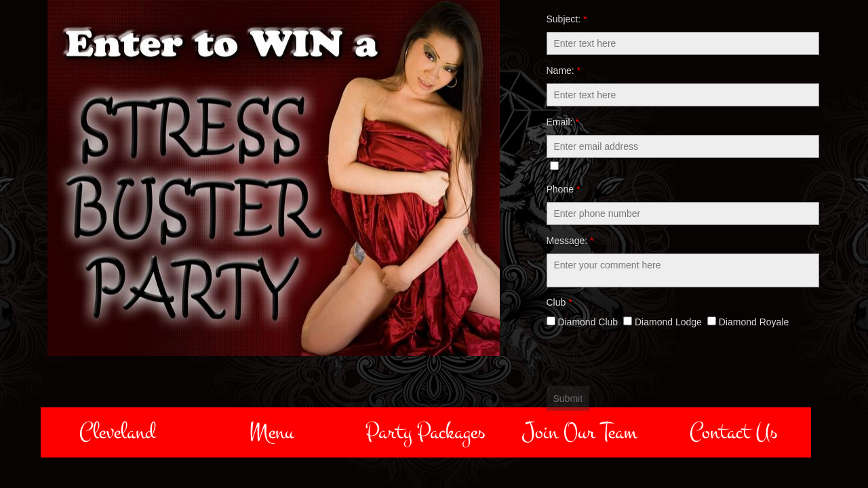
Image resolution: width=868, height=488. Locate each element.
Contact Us (734, 432)
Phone (564, 189)
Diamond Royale (748, 322)
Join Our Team (580, 432)
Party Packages (426, 432)
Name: (564, 70)
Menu (271, 432)
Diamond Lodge (663, 322)
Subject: (567, 19)
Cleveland (117, 432)
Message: (570, 241)
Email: (563, 122)
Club (559, 302)
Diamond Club (583, 322)
